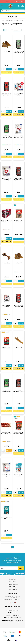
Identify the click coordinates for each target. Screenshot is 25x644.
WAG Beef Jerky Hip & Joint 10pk (6, 518)
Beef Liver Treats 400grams (6, 306)
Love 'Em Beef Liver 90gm (6, 475)
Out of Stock (9, 450)
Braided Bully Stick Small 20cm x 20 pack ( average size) (6, 433)
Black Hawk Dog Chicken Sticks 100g (6, 391)
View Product (19, 239)
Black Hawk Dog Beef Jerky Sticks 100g (6, 94)
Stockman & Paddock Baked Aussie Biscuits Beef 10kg (6, 221)
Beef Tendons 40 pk (19, 348)
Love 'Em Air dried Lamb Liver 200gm (6, 179)
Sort (11, 30)
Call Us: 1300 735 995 (19, 1)
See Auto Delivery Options (19, 242)
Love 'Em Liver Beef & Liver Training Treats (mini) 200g (19, 137)
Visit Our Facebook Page (13, 606)
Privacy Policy (13, 582)
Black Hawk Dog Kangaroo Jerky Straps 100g (19, 391)
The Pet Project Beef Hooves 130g (19, 475)
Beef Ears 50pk (19, 263)
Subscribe (21, 568)
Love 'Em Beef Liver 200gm (19, 94)
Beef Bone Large (6, 263)
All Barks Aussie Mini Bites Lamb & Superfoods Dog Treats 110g (6, 348)
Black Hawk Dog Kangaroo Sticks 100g (19, 179)
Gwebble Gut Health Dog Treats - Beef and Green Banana (19, 433)
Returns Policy (12, 587)
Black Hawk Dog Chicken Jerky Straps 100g (6, 137)
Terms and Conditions (12, 584)
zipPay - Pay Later (12, 589)
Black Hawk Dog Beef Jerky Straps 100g (19, 306)
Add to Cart (9, 69)
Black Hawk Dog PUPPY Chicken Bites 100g (19, 52)
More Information (6, 453)
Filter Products (13, 17)
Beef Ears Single (6, 51)
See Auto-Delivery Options (6, 72)
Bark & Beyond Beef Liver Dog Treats (19, 221)
